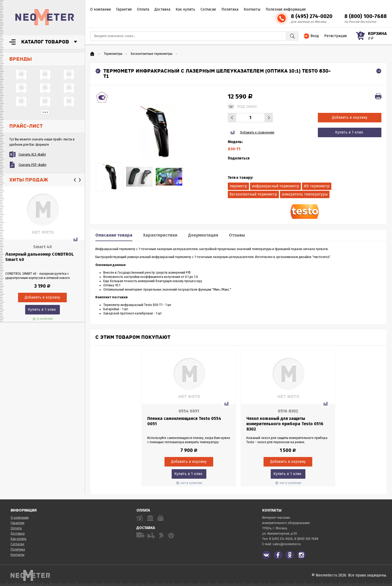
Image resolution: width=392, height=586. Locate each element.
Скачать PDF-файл (32, 165)
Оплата (143, 9)
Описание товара (114, 235)
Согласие (208, 9)
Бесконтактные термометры (152, 54)
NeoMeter (45, 17)
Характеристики (160, 235)
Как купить (185, 9)
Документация (203, 235)
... (45, 112)
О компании (100, 9)
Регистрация (335, 36)
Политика (230, 9)
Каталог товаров (45, 42)
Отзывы (237, 235)
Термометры (113, 54)
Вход (315, 36)
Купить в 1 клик (42, 310)
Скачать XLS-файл (32, 154)
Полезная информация (286, 9)
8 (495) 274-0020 (312, 16)
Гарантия (124, 9)
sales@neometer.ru (287, 544)
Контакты (252, 9)
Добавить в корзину (350, 117)
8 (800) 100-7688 (366, 16)
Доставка (162, 9)
